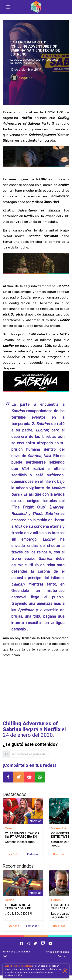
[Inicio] (36, 7)
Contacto (63, 956)
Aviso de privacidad (57, 952)
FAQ (5, 956)
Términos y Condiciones (17, 951)
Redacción (33, 854)
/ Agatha (21, 78)
